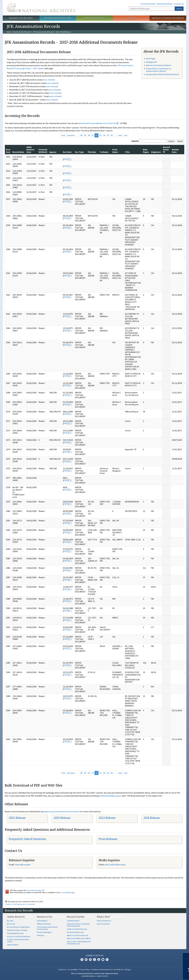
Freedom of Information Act (102, 970)
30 (89, 135)
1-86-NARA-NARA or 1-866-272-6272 (95, 976)
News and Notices (104, 921)
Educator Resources (94, 18)
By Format (11, 924)
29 (85, 135)
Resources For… (45, 917)
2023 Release (62, 818)
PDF (65, 159)
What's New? (103, 917)
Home (9, 32)
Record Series (166, 149)
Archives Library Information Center (18, 940)
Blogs (103, 960)
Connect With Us (95, 955)
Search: (135, 141)
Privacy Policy (84, 970)
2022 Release (107, 818)
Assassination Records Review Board (162, 74)
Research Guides (76, 917)
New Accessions (103, 924)
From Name (115, 151)
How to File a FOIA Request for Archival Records (79, 943)
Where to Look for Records (78, 935)
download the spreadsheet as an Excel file (98, 123)
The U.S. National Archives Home (41, 8)
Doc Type (79, 152)
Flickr (107, 960)
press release (48, 80)
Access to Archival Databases (19, 936)
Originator (156, 152)
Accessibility (73, 970)
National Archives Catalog (17, 930)
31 (93, 135)
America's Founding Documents (168, 18)
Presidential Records (15, 933)
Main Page (151, 59)
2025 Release (17, 818)
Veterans (41, 935)
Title (127, 152)
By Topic (10, 921)
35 (108, 135)
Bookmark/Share (165, 4)
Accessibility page (67, 892)
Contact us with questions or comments (20, 904)
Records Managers (44, 932)
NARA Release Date (30, 150)
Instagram (90, 960)
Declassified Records (75, 932)
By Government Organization (18, 927)
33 (100, 135)
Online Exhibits (13, 945)
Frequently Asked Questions (27, 839)
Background (151, 62)
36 (112, 135)
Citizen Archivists (148, 4)
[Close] (186, 956)
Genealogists (42, 921)
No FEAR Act (119, 970)
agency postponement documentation (62, 811)
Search (179, 9)
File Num (92, 152)
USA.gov (128, 970)
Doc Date (67, 152)
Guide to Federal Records (77, 929)
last (126, 135)
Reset (180, 141)
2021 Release (152, 818)
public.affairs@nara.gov (115, 865)
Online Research (16, 917)
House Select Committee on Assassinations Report (159, 70)
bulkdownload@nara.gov (110, 796)
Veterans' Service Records (58, 18)
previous (71, 135)
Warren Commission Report (159, 65)
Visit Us (131, 18)
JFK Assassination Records (43, 32)
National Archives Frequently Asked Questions (78, 925)
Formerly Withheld (43, 151)
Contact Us (179, 4)
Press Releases (108, 839)
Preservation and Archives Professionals (47, 928)
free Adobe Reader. (35, 890)
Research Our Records (21, 18)
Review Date (175, 151)
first (63, 135)
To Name (104, 152)
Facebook (82, 960)
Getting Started (73, 921)
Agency (53, 152)
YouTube (99, 960)
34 (104, 135)
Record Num (18, 152)
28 (81, 135)
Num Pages (146, 151)
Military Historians (44, 924)
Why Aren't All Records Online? (79, 938)
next (120, 135)
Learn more (166, 975)
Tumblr (94, 960)
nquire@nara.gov (23, 865)
